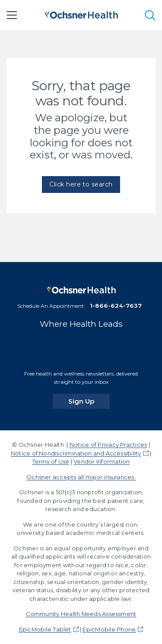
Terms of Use (51, 461)
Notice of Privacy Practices (108, 445)
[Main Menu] (12, 15)
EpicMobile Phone (109, 629)
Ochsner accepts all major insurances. (81, 477)
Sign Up (89, 401)
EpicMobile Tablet (45, 629)
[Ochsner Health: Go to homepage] (81, 14)
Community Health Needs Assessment (81, 614)
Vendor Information (102, 461)
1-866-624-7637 (116, 306)
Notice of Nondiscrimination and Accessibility (76, 453)
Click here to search (81, 184)
